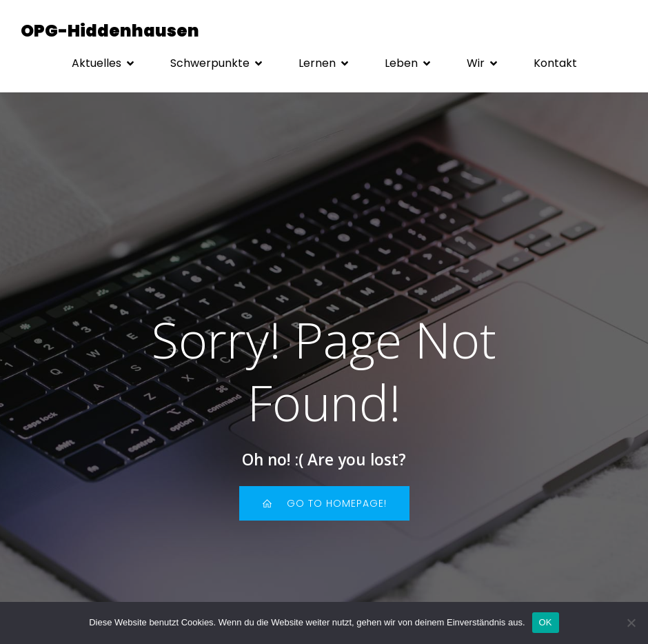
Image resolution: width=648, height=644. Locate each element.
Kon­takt (555, 63)
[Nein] (631, 623)
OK (546, 622)
